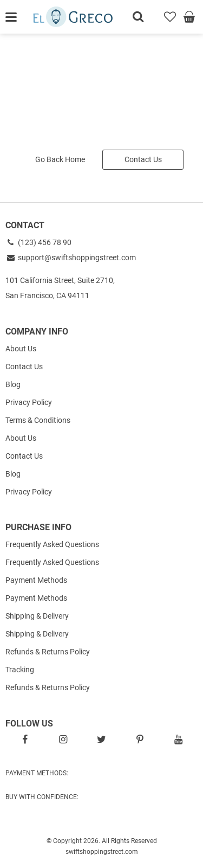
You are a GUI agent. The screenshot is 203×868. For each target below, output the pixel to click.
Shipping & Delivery (37, 616)
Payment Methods (36, 580)
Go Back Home (60, 159)
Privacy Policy (29, 402)
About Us (21, 349)
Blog (13, 384)
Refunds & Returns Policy (48, 652)
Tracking (20, 670)
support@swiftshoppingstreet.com (71, 258)
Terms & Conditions (38, 420)
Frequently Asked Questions (52, 544)
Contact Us (143, 159)
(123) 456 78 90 (38, 242)
